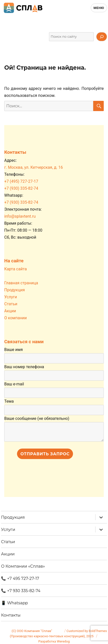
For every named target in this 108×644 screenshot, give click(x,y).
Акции (10, 311)
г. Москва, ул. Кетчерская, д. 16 (33, 167)
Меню (99, 8)
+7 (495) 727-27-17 (21, 181)
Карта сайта (15, 269)
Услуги (11, 297)
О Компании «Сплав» (23, 566)
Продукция (14, 290)
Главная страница (21, 283)
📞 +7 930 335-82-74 (21, 591)
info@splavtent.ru (20, 216)
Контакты (11, 615)
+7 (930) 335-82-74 (21, 188)
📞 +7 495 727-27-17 (20, 578)
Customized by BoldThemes (87, 631)
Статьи (11, 304)
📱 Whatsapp (14, 603)
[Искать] (101, 37)
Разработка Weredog (54, 641)
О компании (15, 318)
